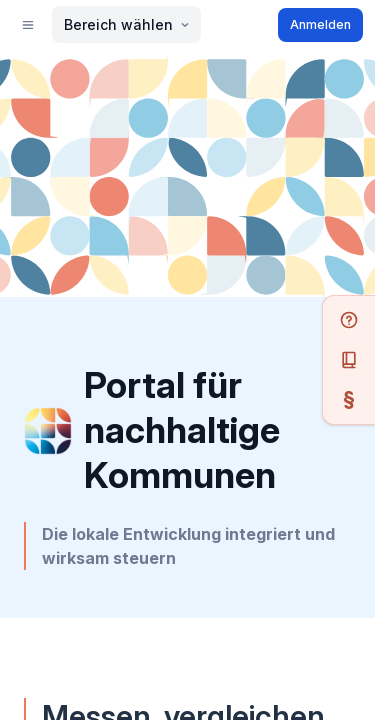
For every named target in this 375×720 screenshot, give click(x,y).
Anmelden (46, 398)
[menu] (26, 344)
